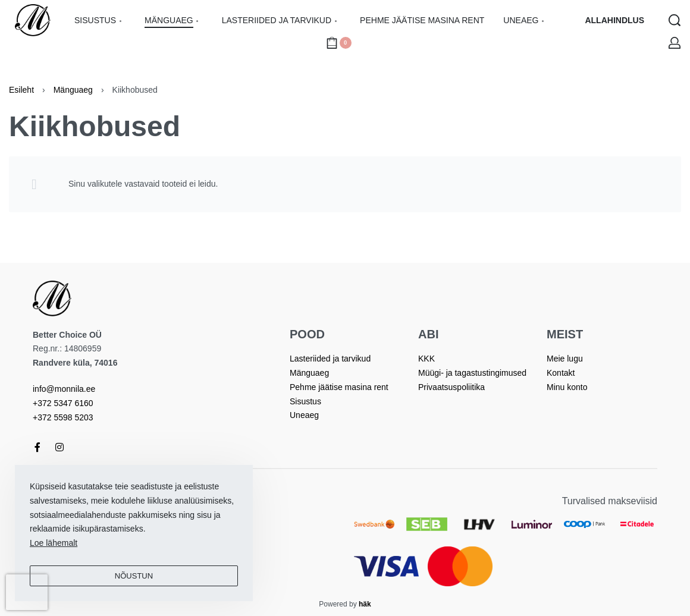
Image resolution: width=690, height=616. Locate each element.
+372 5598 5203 (63, 417)
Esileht (21, 90)
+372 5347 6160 (63, 403)
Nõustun (134, 576)
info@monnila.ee (64, 389)
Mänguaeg (73, 90)
